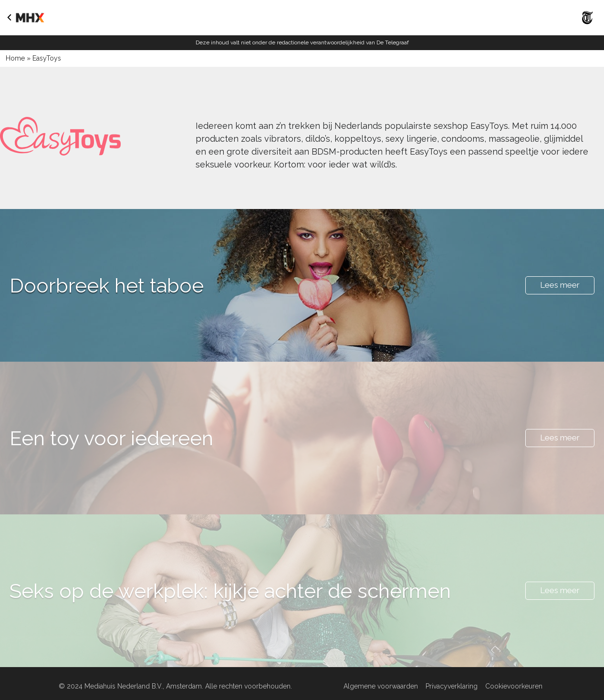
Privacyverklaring (452, 686)
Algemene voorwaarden (381, 686)
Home (15, 58)
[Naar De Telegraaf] (588, 26)
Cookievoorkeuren (514, 686)
